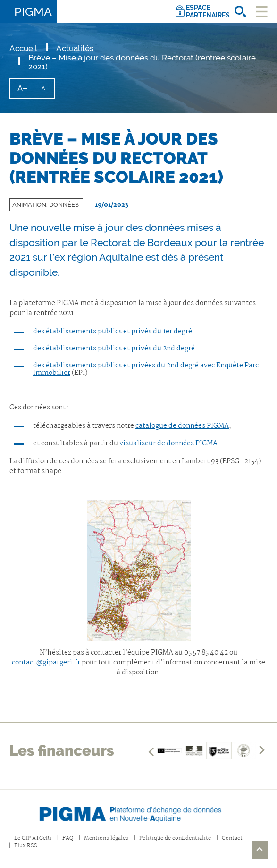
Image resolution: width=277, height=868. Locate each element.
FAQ (68, 838)
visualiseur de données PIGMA (168, 443)
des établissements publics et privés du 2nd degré (114, 349)
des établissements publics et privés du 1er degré (113, 332)
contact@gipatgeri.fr (46, 663)
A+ (26, 91)
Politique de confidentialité (175, 838)
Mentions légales (106, 838)
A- (48, 92)
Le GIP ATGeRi (33, 838)
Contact (232, 838)
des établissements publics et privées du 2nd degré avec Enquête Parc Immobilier (146, 369)
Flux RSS (26, 846)
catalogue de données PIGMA (182, 426)
